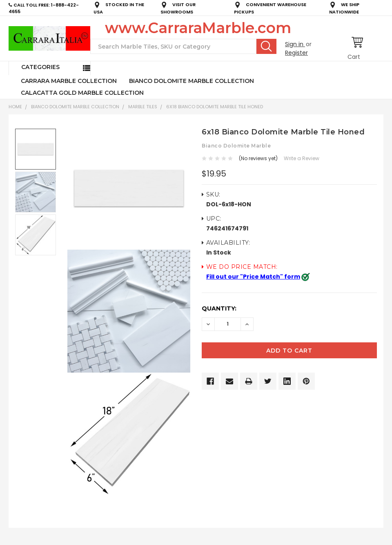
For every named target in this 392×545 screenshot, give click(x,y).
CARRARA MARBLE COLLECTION (69, 81)
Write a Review (302, 158)
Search (266, 46)
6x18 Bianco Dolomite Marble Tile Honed (215, 107)
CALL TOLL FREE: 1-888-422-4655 (44, 8)
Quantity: (219, 308)
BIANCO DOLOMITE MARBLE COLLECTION (192, 81)
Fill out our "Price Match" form (253, 277)
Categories (40, 67)
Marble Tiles (143, 107)
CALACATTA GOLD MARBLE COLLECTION (82, 93)
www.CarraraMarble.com (198, 28)
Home (15, 107)
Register (296, 53)
